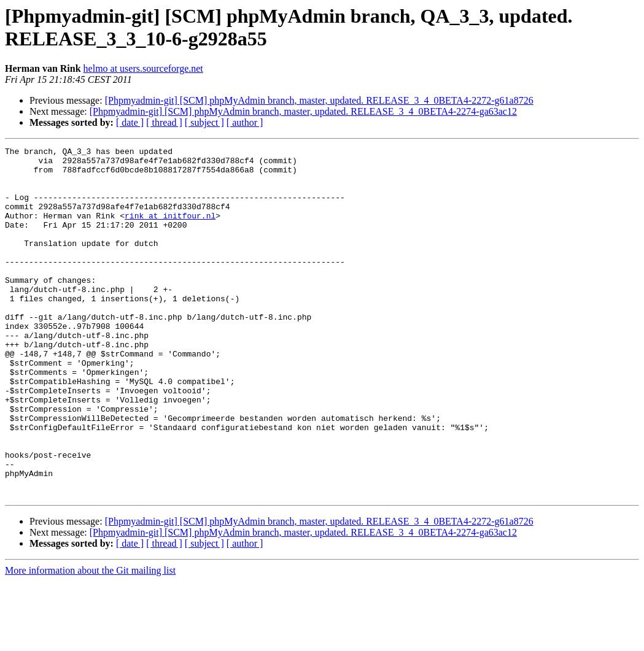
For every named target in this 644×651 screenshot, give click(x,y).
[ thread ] (164, 122)
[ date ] (130, 122)
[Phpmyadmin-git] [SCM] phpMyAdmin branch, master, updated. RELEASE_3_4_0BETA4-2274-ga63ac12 (303, 111)
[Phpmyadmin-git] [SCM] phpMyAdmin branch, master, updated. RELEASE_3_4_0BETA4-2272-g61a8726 (319, 100)
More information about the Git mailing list (90, 640)
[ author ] (245, 122)
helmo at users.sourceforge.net (143, 68)
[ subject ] (204, 122)
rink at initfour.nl (170, 230)
